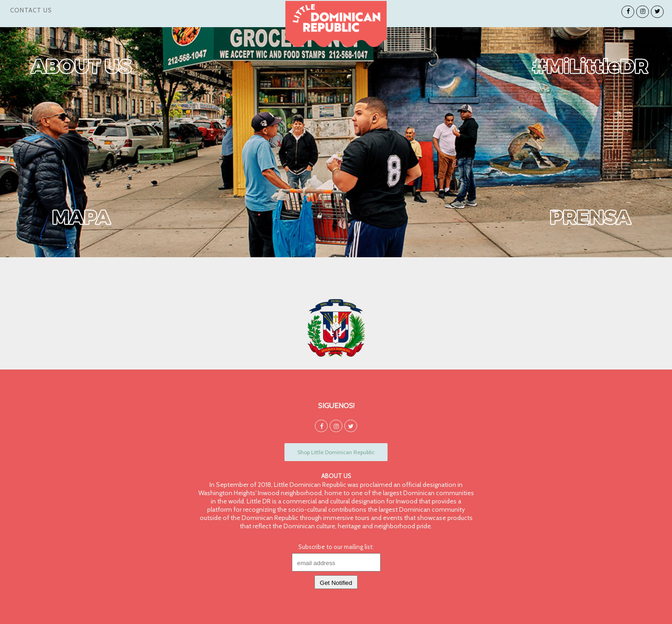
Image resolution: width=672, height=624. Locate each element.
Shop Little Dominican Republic (336, 452)
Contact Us (31, 10)
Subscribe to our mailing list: (336, 547)
